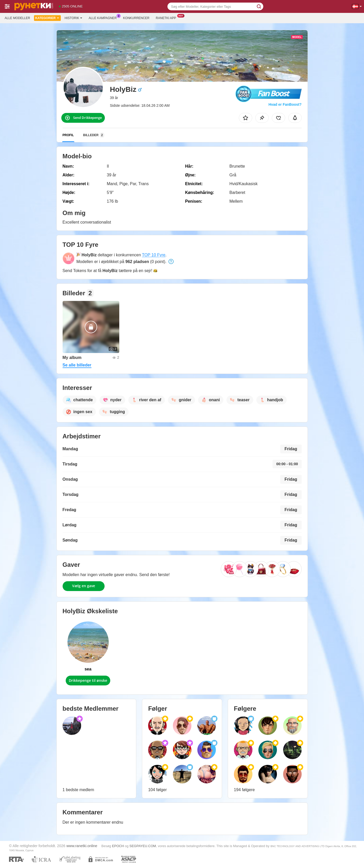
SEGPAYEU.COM (143, 846)
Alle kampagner (104, 18)
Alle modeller (17, 18)
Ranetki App (167, 18)
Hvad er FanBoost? (285, 104)
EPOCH (118, 846)
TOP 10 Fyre (154, 255)
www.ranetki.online (82, 846)
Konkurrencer (136, 18)
